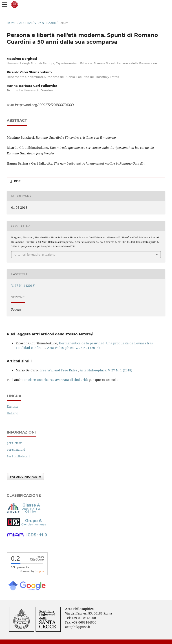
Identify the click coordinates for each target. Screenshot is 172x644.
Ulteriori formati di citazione (35, 255)
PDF (17, 181)
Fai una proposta (25, 477)
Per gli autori (16, 450)
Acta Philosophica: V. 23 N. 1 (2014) (73, 348)
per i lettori (15, 443)
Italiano (12, 413)
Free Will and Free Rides (59, 370)
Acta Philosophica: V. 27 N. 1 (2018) (106, 370)
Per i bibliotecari (18, 456)
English (12, 406)
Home (12, 23)
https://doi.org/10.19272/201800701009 (44, 105)
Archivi (25, 23)
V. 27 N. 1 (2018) (45, 23)
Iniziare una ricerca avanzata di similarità (56, 380)
